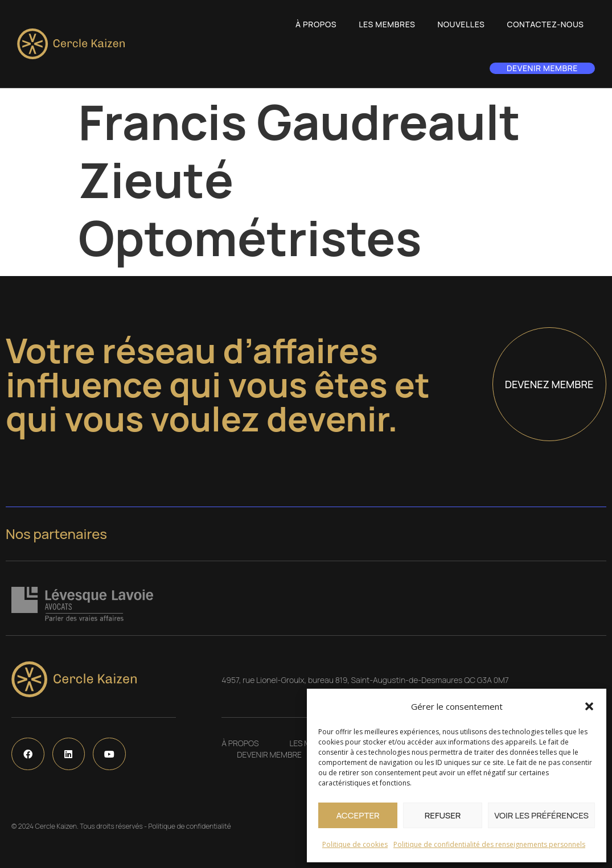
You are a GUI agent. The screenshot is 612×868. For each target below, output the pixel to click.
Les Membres (387, 24)
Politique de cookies (355, 844)
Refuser (443, 815)
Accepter (358, 815)
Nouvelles (461, 24)
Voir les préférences (541, 815)
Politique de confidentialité (189, 826)
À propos (316, 24)
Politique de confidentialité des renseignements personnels (489, 844)
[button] (589, 706)
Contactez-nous (546, 24)
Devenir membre (542, 68)
